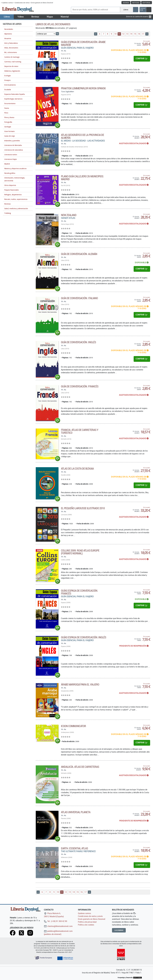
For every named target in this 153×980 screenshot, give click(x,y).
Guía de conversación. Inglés (78, 342)
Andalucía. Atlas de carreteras (80, 767)
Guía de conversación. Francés (80, 386)
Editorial (147, 3)
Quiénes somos (8, 3)
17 (143, 34)
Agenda (126, 3)
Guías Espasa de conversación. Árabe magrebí (83, 43)
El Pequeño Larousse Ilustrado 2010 (83, 508)
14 (131, 34)
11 (119, 34)
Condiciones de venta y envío (90, 916)
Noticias (136, 3)
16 (139, 34)
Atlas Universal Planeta (76, 812)
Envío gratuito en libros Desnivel (42, 3)
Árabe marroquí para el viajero (80, 684)
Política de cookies (86, 925)
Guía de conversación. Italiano (79, 298)
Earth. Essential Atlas (75, 848)
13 (127, 34)
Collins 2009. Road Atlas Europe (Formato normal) (80, 552)
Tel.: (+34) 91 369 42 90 (55, 921)
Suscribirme (119, 930)
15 (135, 34)
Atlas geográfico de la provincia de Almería (82, 136)
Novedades (9, 29)
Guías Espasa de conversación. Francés (79, 592)
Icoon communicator (74, 726)
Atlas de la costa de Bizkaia (77, 469)
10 (115, 34)
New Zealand (69, 215)
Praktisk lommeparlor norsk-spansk (83, 88)
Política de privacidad (87, 922)
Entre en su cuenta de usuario (139, 16)
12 (123, 34)
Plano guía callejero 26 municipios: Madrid (82, 178)
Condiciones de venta (22, 3)
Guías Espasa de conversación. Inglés (84, 637)
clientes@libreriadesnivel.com (58, 926)
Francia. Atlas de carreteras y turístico (80, 431)
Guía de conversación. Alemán (79, 254)
